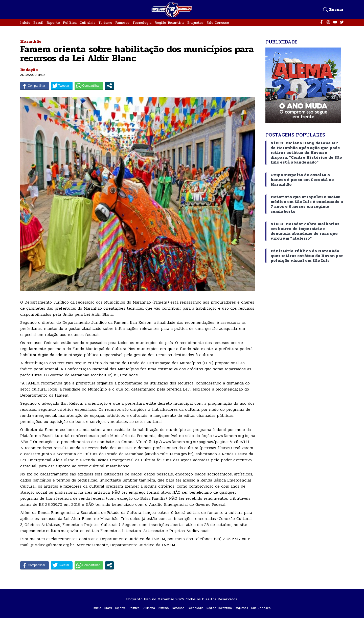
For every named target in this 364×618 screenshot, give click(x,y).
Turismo (105, 23)
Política (70, 23)
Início (25, 23)
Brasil (38, 23)
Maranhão (31, 41)
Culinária (87, 23)
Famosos (122, 23)
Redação (29, 70)
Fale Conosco (218, 23)
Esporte (53, 23)
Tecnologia (142, 23)
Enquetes (195, 23)
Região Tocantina (169, 23)
